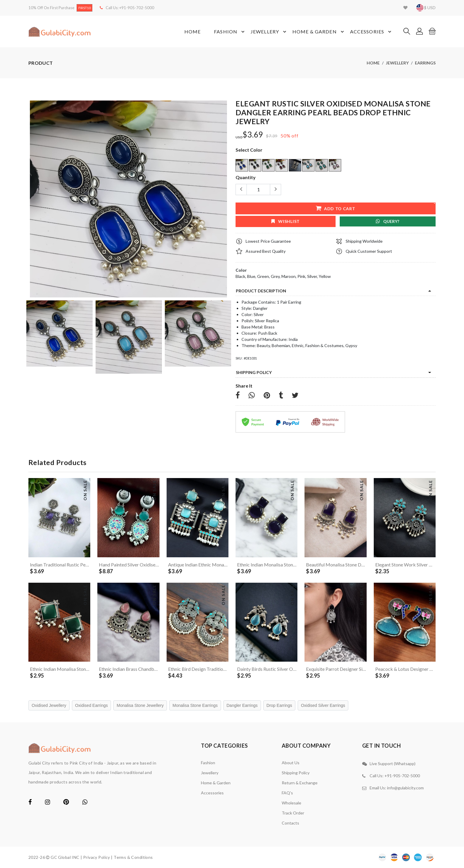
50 (283, 136)
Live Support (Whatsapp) (393, 763)
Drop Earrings (279, 705)
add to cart (335, 208)
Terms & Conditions (133, 857)
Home (192, 31)
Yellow (325, 276)
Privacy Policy (97, 857)
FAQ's (287, 793)
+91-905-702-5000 (137, 8)
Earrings (425, 63)
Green (263, 276)
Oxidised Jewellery (49, 705)
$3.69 (253, 135)
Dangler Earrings (242, 705)
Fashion (230, 32)
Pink (301, 276)
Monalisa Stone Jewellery (140, 705)
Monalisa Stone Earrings (195, 705)
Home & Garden (319, 32)
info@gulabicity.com (405, 788)
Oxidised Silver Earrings (323, 705)
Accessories (372, 32)
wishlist (286, 221)
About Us (291, 763)
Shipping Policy (254, 372)
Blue (251, 276)
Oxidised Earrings (92, 705)
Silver (312, 276)
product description (261, 291)
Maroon (289, 276)
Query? (388, 221)
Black (240, 276)
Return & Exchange (300, 783)
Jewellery (269, 32)
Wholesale (291, 803)
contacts (290, 823)
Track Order (293, 813)
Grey (275, 276)
